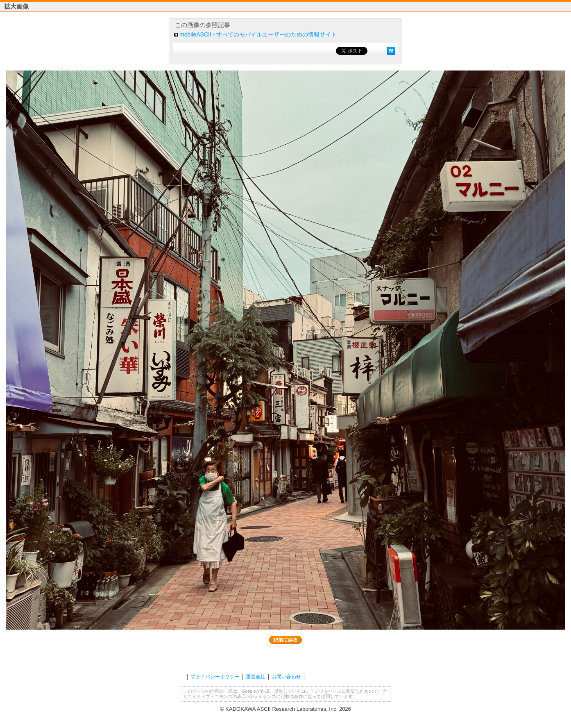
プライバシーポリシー (215, 677)
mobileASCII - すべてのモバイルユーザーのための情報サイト (258, 34)
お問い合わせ (286, 677)
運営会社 (256, 677)
